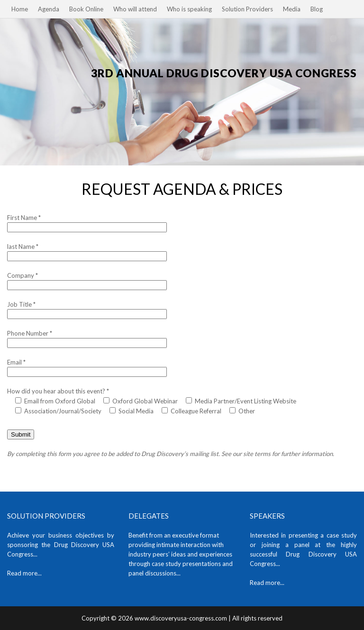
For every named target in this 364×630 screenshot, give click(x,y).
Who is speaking (189, 9)
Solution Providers (247, 9)
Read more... (24, 573)
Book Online (86, 9)
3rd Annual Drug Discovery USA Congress (224, 73)
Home (20, 9)
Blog (317, 9)
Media (292, 9)
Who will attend (135, 9)
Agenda (49, 9)
